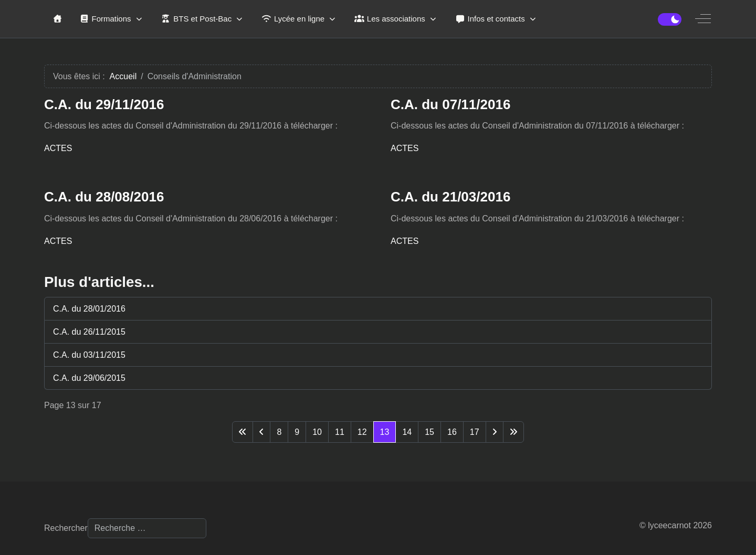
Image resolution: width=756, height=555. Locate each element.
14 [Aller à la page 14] (407, 432)
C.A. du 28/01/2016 (89, 309)
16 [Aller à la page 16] (452, 432)
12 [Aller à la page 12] (362, 432)
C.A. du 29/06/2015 (89, 378)
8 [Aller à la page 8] (279, 432)
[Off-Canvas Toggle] (703, 19)
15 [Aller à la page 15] (429, 432)
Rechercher (66, 528)
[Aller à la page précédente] (261, 432)
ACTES (58, 148)
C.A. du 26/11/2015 (89, 332)
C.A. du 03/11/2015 (89, 355)
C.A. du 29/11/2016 (104, 104)
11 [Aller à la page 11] (340, 432)
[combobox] (147, 528)
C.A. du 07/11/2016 (450, 104)
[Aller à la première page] (243, 432)
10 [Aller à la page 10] (317, 432)
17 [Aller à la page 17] (475, 432)
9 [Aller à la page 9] (297, 432)
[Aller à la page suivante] (495, 432)
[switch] (670, 19)
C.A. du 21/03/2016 (450, 197)
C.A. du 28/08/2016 (104, 197)
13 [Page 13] (385, 432)
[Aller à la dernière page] (513, 432)
